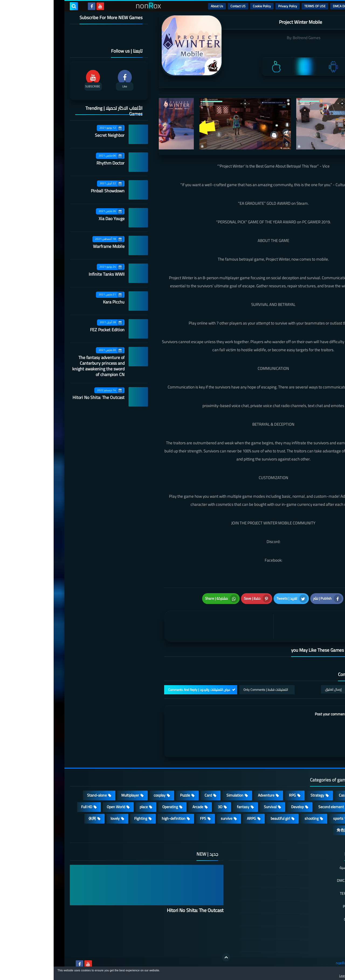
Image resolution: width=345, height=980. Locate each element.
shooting (258, 818)
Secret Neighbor (56, 135)
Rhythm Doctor (57, 163)
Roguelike (313, 807)
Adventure (213, 795)
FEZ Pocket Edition (54, 330)
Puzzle (131, 795)
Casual (290, 795)
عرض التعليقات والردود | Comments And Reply (146, 690)
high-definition (120, 818)
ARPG (198, 818)
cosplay (106, 795)
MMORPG (312, 818)
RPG (239, 795)
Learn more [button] (293, 976)
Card (155, 795)
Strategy (264, 795)
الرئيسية (316, 6)
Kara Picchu (60, 302)
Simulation (181, 795)
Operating (116, 807)
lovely (61, 818)
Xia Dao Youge (58, 218)
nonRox (288, 963)
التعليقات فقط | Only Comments (212, 690)
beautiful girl (227, 818)
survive (173, 818)
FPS (149, 818)
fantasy (189, 807)
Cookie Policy (208, 6)
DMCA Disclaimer (291, 6)
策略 (316, 830)
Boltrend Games (253, 38)
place (90, 807)
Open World (62, 807)
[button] (324, 974)
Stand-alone (43, 795)
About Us (163, 6)
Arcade (144, 807)
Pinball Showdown (54, 191)
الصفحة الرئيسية (298, 868)
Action (315, 795)
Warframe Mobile (55, 246)
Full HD (33, 807)
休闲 (39, 818)
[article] (166, 626)
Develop (244, 807)
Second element (277, 807)
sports (285, 818)
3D (166, 807)
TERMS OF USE (261, 6)
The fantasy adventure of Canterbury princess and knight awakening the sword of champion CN (45, 366)
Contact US (184, 6)
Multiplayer (77, 795)
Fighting (87, 818)
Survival (217, 807)
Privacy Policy (234, 6)
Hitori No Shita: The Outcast (45, 397)
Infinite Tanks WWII (53, 274)
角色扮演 (291, 830)
